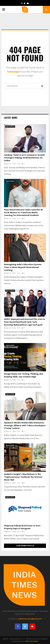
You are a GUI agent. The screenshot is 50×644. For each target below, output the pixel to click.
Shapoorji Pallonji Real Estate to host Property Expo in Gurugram (22, 527)
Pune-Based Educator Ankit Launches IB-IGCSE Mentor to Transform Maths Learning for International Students (24, 213)
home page (13, 72)
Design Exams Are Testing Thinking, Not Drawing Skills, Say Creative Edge (24, 375)
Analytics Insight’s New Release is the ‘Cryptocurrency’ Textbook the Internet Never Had (23, 477)
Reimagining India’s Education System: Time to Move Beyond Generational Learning (23, 267)
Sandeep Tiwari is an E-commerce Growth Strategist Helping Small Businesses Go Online (24, 158)
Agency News (10, 126)
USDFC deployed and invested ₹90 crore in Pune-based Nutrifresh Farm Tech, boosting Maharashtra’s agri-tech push (24, 322)
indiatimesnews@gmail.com (30, 619)
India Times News (32, 641)
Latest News (11, 118)
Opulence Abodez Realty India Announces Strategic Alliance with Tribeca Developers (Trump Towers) (25, 426)
